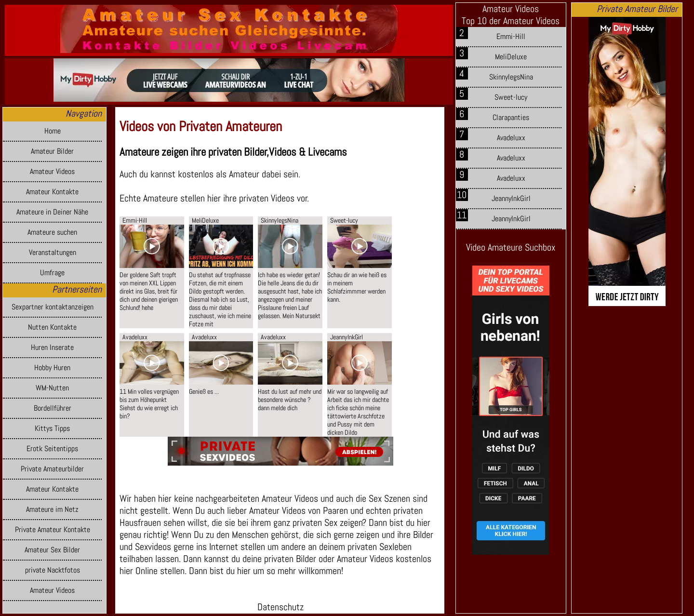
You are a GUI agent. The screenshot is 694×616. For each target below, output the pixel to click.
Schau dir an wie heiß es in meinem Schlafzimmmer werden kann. (357, 287)
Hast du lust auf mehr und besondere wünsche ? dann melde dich (290, 400)
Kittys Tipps (52, 429)
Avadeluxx (511, 138)
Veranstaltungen (53, 253)
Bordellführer (53, 408)
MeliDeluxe (511, 57)
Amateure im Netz (52, 509)
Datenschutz (280, 607)
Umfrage (52, 273)
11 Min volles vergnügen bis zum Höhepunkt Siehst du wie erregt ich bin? (149, 404)
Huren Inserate (52, 348)
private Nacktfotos (53, 570)
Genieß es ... (204, 392)
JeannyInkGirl (511, 199)
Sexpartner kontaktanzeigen (53, 307)
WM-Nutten (52, 388)
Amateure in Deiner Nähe (52, 212)
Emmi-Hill (511, 37)
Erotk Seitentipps (52, 449)
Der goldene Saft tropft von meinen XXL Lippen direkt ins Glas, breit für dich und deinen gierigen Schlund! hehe (149, 291)
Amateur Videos (52, 172)
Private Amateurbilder (52, 469)
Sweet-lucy (511, 97)
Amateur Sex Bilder (52, 550)
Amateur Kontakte (52, 192)
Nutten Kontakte (52, 327)
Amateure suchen (52, 232)
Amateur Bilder (52, 151)
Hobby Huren (52, 368)
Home (53, 131)
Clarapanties (511, 118)
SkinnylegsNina (511, 77)
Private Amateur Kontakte (53, 530)
